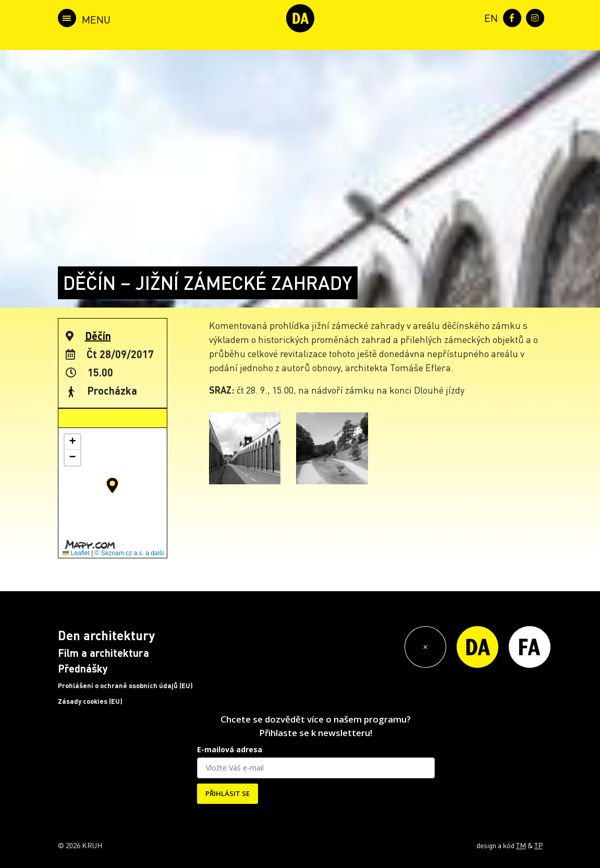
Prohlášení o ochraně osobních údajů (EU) (125, 686)
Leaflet (76, 553)
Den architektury (106, 635)
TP (538, 845)
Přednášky (83, 668)
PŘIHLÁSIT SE (228, 793)
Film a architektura (103, 653)
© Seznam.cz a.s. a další (130, 553)
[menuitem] (489, 17)
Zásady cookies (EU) (90, 701)
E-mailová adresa (230, 749)
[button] (112, 485)
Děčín (98, 336)
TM (521, 845)
